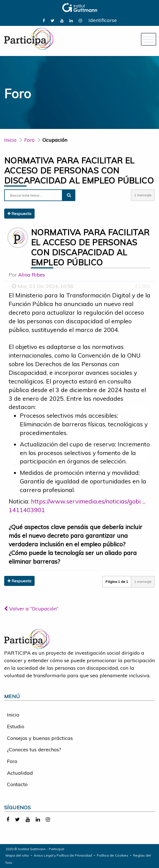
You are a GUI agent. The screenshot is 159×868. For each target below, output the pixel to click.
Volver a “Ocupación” (31, 609)
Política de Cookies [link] (113, 855)
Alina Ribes (32, 275)
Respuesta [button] (19, 214)
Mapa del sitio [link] (17, 855)
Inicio (10, 140)
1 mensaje (143, 195)
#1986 (143, 286)
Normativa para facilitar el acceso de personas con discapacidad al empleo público (79, 170)
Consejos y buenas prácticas (40, 738)
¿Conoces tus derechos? (34, 750)
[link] (44, 20)
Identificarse (103, 20)
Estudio (16, 726)
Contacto (17, 784)
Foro (12, 761)
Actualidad (20, 773)
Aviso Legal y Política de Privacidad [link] (63, 855)
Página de (117, 582)
